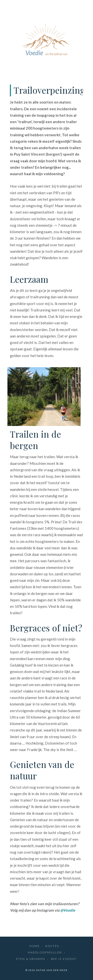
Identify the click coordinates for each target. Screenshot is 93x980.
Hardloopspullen (45, 952)
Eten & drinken (31, 959)
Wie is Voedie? (64, 959)
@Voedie (68, 910)
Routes (52, 946)
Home (35, 946)
